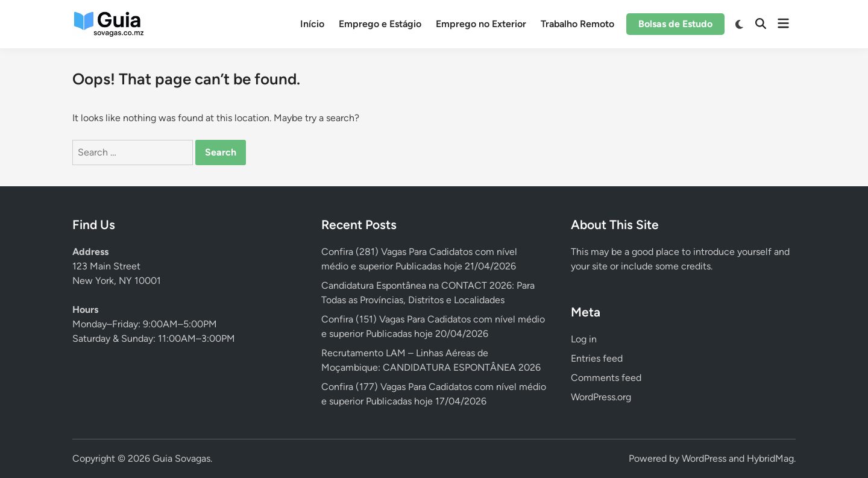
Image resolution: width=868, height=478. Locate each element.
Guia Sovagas (181, 458)
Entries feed (597, 358)
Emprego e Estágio (380, 24)
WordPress (704, 458)
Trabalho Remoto (577, 24)
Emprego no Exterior (481, 24)
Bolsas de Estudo (675, 24)
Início (312, 24)
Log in (584, 339)
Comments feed (606, 378)
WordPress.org (601, 397)
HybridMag (770, 458)
